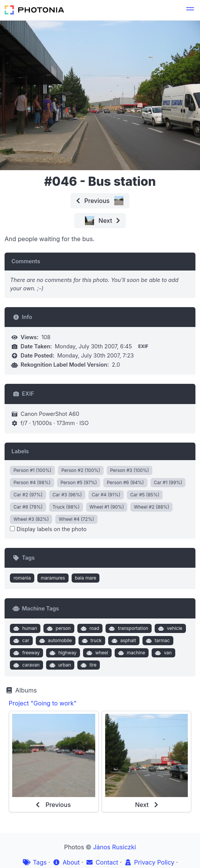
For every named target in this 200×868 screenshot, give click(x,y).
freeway (26, 653)
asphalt (123, 641)
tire (88, 665)
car (21, 641)
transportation (128, 628)
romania (22, 578)
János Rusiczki (114, 847)
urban (59, 665)
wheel (96, 653)
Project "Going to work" (43, 703)
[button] (190, 10)
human (24, 628)
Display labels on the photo (48, 529)
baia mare (86, 578)
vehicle (170, 628)
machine (131, 653)
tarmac (157, 641)
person (58, 628)
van (163, 653)
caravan (26, 665)
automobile (54, 641)
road (89, 628)
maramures (53, 578)
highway (62, 653)
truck (91, 641)
